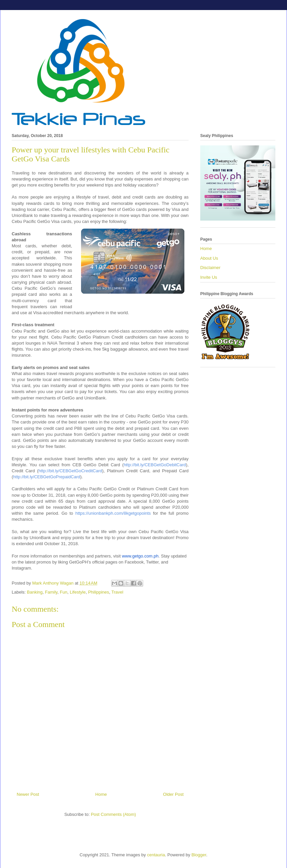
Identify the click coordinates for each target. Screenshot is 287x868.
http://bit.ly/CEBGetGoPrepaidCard (47, 477)
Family (51, 592)
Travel (117, 592)
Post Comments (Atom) (113, 814)
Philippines (99, 592)
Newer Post (28, 794)
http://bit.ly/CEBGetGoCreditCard (70, 471)
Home (101, 794)
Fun (63, 592)
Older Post (173, 794)
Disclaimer (210, 268)
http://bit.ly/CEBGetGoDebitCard (155, 465)
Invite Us (209, 277)
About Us (209, 258)
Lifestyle (78, 592)
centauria (156, 855)
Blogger (199, 855)
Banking (35, 592)
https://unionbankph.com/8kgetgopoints (113, 513)
